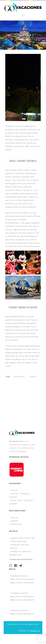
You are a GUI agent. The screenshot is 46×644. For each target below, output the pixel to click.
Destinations (19, 377)
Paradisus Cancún (19, 576)
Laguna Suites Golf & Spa (23, 538)
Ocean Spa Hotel (19, 541)
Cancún (14, 490)
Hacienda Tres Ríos (20, 545)
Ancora (14, 548)
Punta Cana (16, 524)
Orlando (33, 377)
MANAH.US (35, 631)
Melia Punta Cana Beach (22, 579)
